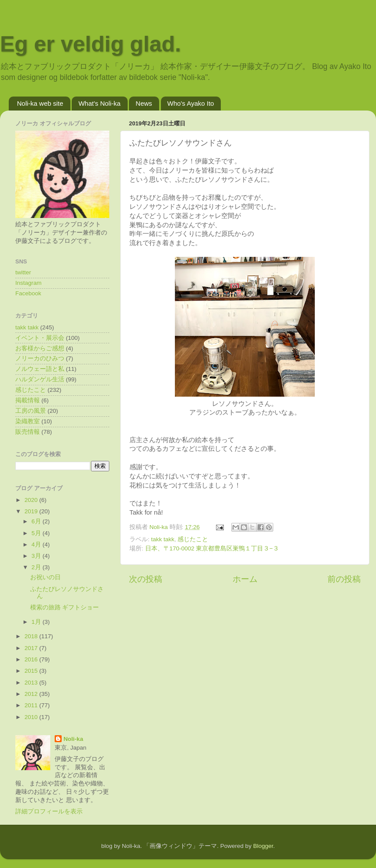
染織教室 (28, 421)
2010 (32, 717)
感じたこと (193, 539)
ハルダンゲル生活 (40, 379)
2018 (32, 636)
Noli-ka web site (40, 103)
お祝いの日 (45, 577)
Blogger (263, 846)
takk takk (163, 539)
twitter (23, 272)
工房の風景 (31, 411)
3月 (37, 556)
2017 (32, 648)
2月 (37, 567)
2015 (32, 671)
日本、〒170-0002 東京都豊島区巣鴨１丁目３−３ (212, 548)
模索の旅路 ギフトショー (65, 607)
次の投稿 (146, 579)
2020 (32, 500)
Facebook (28, 293)
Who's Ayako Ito (191, 103)
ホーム (245, 579)
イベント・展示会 (40, 338)
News (144, 103)
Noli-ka (73, 739)
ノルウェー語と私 (40, 369)
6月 (37, 521)
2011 (32, 705)
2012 (32, 694)
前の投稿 (344, 579)
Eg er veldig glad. (91, 44)
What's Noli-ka (99, 103)
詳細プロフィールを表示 (49, 811)
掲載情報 (28, 400)
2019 (32, 511)
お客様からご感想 (40, 348)
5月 (37, 533)
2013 (32, 683)
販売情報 (28, 432)
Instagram (28, 283)
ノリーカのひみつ (40, 358)
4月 (37, 545)
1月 (37, 622)
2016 (32, 659)
